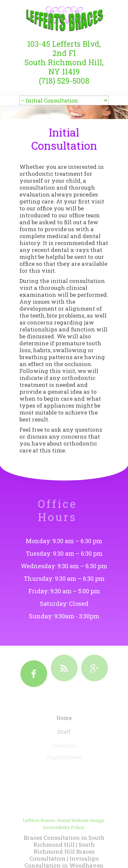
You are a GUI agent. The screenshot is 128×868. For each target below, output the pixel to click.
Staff (64, 734)
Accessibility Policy (64, 840)
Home (64, 720)
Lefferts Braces (39, 833)
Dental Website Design (81, 833)
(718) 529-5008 (64, 77)
